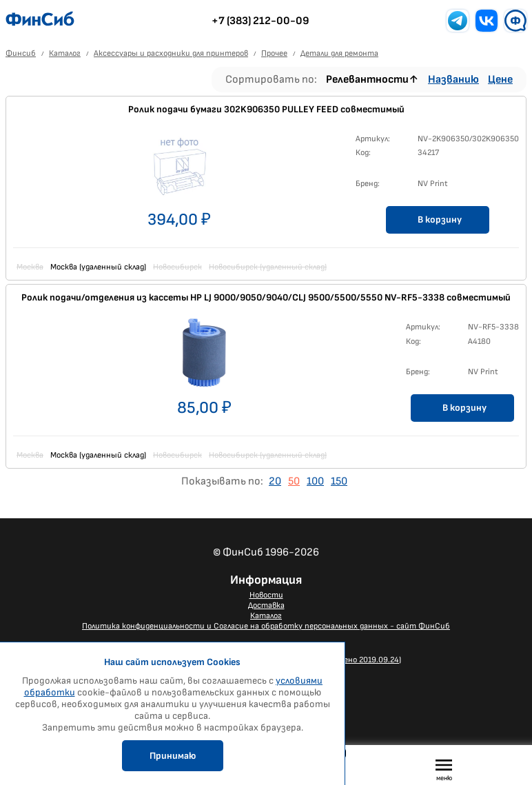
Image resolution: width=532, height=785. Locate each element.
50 (294, 481)
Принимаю (173, 756)
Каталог (266, 616)
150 (339, 481)
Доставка (266, 605)
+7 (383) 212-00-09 (260, 21)
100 (315, 481)
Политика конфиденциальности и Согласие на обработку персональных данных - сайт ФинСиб (266, 626)
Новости (266, 595)
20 (275, 481)
